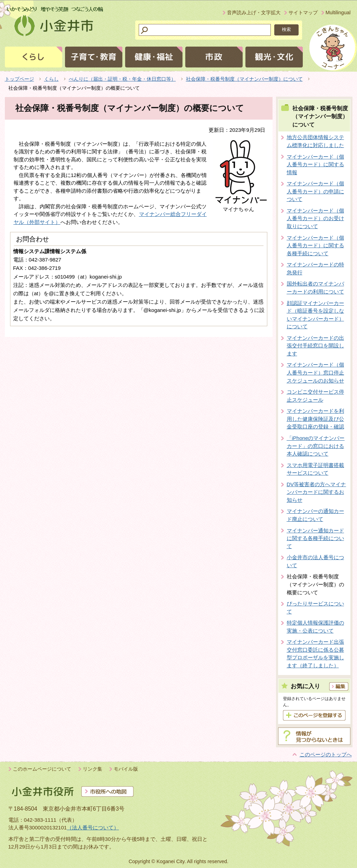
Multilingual (338, 13)
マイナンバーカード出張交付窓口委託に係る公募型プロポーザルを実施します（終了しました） (315, 654)
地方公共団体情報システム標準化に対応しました (315, 141)
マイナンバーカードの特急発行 (315, 268)
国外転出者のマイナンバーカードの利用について (315, 288)
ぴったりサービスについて (315, 608)
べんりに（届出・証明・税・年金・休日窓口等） (122, 79)
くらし (51, 79)
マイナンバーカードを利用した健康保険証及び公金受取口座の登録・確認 (315, 419)
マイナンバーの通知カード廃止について (315, 515)
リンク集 (92, 769)
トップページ (19, 79)
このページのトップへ (326, 754)
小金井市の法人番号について (315, 561)
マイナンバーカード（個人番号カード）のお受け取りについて (315, 218)
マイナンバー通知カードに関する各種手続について (315, 538)
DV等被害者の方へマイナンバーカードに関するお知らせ (317, 492)
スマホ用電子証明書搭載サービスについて (315, 469)
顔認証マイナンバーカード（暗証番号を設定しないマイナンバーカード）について (315, 315)
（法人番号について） (93, 827)
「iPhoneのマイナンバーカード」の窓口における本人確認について (316, 446)
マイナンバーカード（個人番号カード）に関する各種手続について (315, 246)
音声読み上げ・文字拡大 (254, 13)
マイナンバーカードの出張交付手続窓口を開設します (315, 346)
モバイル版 (126, 769)
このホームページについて (42, 769)
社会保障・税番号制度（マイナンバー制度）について (244, 79)
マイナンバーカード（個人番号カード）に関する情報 (315, 164)
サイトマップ (303, 13)
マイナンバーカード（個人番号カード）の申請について (315, 191)
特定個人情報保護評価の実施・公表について (315, 627)
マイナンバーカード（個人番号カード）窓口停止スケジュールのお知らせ (315, 372)
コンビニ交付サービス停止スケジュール (315, 396)
